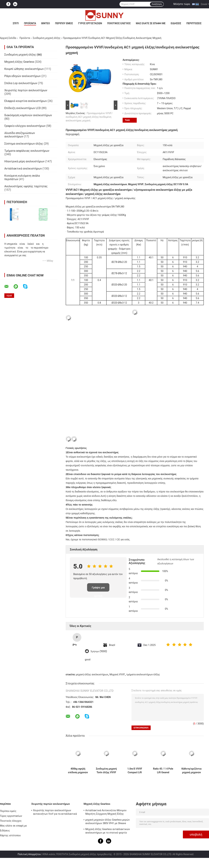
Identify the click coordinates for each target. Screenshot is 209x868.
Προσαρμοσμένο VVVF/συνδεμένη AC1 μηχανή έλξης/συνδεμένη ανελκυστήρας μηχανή (89, 117)
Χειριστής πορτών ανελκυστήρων (26, 90)
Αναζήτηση (157, 4)
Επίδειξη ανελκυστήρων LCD (23, 108)
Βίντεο (46, 23)
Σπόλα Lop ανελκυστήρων (21, 83)
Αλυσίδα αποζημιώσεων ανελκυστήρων (20, 135)
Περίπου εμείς (64, 23)
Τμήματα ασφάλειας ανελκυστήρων (27, 151)
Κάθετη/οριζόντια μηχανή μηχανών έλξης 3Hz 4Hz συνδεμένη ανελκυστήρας (191, 771)
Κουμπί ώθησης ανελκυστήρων (24, 69)
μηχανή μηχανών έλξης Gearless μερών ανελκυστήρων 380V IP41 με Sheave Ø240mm (107, 822)
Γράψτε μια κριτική (98, 589)
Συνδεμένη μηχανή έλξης (47, 38)
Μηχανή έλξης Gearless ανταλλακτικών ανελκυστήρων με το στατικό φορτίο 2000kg (108, 831)
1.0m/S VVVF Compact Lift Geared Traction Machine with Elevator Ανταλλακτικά (135, 771)
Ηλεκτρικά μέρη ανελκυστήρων (24, 161)
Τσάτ (127, 120)
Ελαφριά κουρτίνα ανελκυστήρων (26, 101)
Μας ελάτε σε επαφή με (151, 23)
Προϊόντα (30, 23)
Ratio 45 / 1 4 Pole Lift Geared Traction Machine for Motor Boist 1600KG (163, 771)
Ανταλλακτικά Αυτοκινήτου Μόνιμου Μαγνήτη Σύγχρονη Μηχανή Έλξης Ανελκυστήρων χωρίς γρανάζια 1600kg (107, 813)
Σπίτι (16, 23)
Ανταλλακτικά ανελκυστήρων (23, 169)
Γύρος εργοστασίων (90, 23)
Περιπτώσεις (194, 23)
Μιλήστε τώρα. (182, 4)
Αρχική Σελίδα (8, 38)
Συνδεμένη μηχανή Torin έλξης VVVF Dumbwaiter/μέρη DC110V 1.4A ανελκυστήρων (106, 771)
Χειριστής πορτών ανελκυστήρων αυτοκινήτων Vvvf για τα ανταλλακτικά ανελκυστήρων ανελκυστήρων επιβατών (56, 813)
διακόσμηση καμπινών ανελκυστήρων (28, 115)
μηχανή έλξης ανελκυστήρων (92, 674)
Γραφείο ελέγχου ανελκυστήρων (25, 126)
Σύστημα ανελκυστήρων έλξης (24, 144)
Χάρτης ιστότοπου (10, 835)
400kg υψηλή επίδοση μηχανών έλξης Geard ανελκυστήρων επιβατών (78, 771)
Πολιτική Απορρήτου (29, 854)
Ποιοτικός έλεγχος (119, 23)
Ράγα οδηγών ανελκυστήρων (23, 76)
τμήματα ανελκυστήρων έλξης (143, 674)
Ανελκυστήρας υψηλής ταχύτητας (26, 186)
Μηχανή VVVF (117, 674)
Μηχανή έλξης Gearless (19, 62)
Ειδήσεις (176, 23)
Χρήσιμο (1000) (99, 651)
